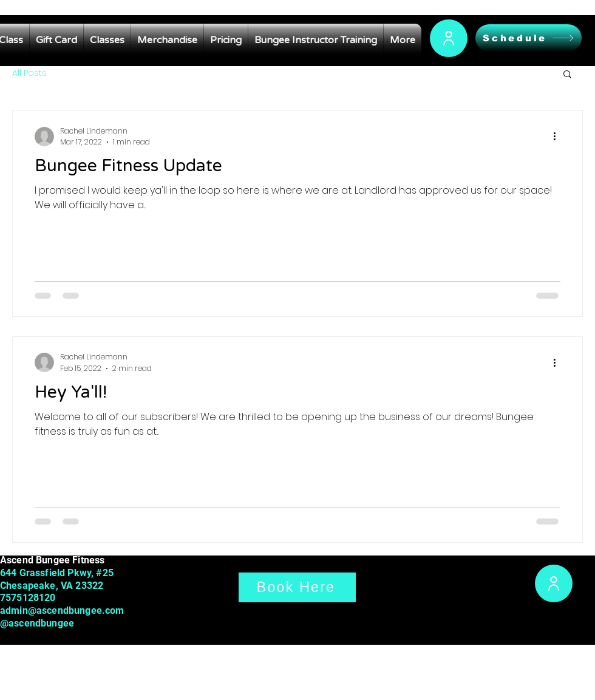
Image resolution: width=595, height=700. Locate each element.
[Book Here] (297, 587)
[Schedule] (529, 38)
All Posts (29, 73)
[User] (449, 38)
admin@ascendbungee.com (62, 610)
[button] (567, 75)
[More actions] (559, 137)
